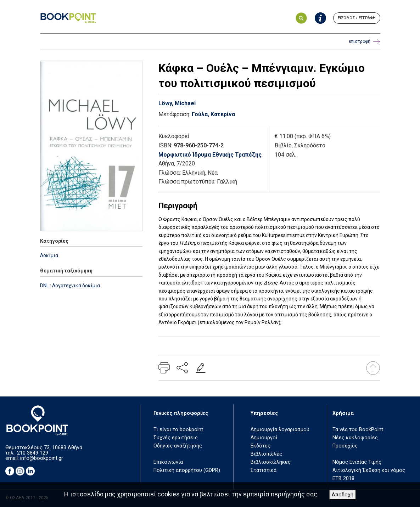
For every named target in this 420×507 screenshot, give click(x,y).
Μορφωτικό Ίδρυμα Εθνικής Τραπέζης (210, 155)
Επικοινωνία (168, 462)
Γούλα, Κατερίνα (213, 114)
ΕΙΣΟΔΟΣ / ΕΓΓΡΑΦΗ (357, 18)
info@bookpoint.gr (42, 458)
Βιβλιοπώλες (266, 454)
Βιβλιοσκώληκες (271, 462)
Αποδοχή (343, 495)
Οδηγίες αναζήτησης (178, 446)
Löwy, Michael (177, 103)
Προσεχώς (345, 446)
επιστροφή (365, 42)
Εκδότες (261, 446)
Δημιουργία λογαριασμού (280, 430)
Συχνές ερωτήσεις (176, 438)
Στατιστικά (264, 470)
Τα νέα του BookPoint (358, 430)
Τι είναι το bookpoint (178, 430)
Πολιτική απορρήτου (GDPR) (187, 470)
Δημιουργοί (264, 438)
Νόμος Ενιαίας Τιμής (357, 462)
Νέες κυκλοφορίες (355, 438)
